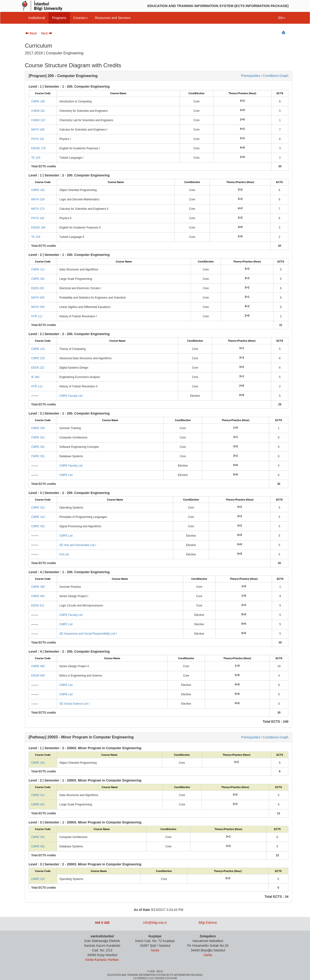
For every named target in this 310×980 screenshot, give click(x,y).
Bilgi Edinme (208, 923)
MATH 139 (38, 199)
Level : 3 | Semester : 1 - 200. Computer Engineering (69, 413)
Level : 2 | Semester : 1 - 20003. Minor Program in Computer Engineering (85, 780)
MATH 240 (38, 298)
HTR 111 (37, 316)
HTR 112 (37, 386)
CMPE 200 (38, 428)
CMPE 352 (38, 526)
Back (31, 33)
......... (35, 395)
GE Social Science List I (74, 704)
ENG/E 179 (38, 148)
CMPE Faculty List (71, 396)
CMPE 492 (38, 666)
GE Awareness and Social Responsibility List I (88, 634)
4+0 (242, 148)
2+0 (242, 120)
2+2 (244, 605)
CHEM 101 (38, 111)
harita (89, 960)
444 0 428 (102, 923)
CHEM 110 (38, 120)
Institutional (37, 18)
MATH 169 (38, 130)
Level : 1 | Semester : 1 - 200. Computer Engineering (69, 86)
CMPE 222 (38, 349)
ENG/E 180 (38, 228)
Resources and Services (113, 18)
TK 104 (36, 237)
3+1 (247, 297)
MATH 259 (38, 307)
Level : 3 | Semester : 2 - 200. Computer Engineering (69, 493)
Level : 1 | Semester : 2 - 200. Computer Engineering (69, 175)
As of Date (142, 910)
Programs (59, 18)
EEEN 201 (38, 288)
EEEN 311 (38, 606)
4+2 (242, 129)
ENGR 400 (38, 676)
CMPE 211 (38, 269)
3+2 (242, 101)
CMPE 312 (38, 508)
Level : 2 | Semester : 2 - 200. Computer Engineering (69, 334)
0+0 (242, 395)
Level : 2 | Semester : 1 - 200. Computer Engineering (69, 255)
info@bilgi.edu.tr (155, 923)
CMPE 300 (38, 587)
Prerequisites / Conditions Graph (265, 76)
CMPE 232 (38, 358)
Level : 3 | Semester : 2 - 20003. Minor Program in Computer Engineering (85, 864)
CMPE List (66, 475)
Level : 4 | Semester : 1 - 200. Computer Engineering (69, 572)
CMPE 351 (38, 456)
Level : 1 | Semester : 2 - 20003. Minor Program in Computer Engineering (85, 748)
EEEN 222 (38, 368)
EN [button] (282, 18)
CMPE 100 (38, 101)
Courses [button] (81, 18)
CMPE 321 (38, 438)
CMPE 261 (38, 279)
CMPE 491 (38, 596)
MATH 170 (38, 209)
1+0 (235, 428)
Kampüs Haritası (107, 960)
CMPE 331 (38, 447)
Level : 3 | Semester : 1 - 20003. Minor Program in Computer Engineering (85, 822)
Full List (64, 554)
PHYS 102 (38, 218)
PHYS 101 (38, 139)
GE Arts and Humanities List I (78, 545)
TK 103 (36, 158)
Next (47, 33)
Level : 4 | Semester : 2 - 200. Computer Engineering (69, 651)
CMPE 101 (38, 190)
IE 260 (35, 377)
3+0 (242, 110)
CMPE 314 (38, 517)
